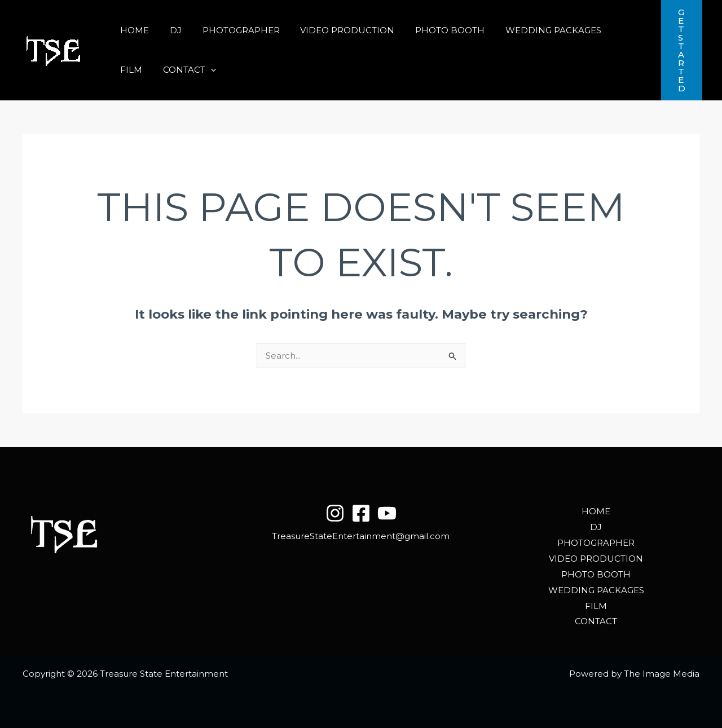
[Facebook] (361, 513)
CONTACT (145, 70)
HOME (133, 30)
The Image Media (662, 674)
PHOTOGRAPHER (232, 30)
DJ (170, 30)
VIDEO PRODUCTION (334, 30)
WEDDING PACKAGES (532, 30)
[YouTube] (387, 513)
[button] (166, 70)
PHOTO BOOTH (433, 30)
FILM (608, 30)
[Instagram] (335, 513)
